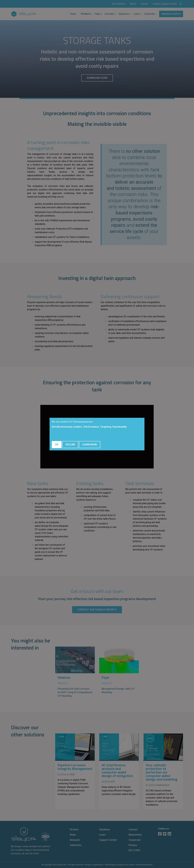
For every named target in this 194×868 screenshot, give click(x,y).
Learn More (90, 445)
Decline (70, 445)
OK (57, 445)
